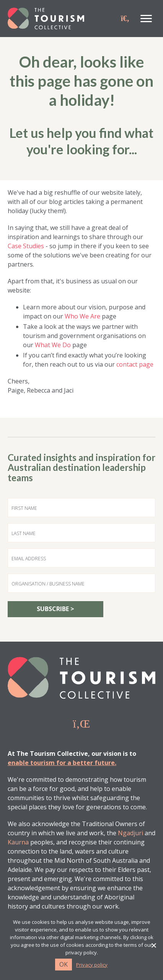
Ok (64, 964)
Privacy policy (92, 965)
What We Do (53, 345)
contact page (135, 364)
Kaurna (18, 842)
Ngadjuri (130, 833)
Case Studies (26, 246)
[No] (153, 945)
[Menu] (146, 19)
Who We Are (82, 316)
